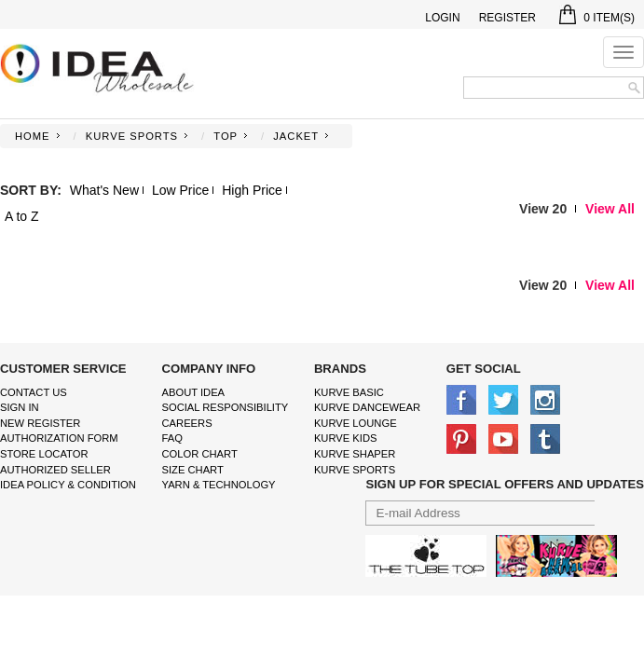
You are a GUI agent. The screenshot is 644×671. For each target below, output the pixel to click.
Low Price (180, 190)
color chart (200, 454)
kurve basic (349, 392)
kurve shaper (355, 454)
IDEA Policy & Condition (68, 485)
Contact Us (34, 392)
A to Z (22, 216)
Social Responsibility (226, 407)
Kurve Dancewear (367, 407)
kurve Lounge (356, 423)
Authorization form (59, 438)
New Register (40, 423)
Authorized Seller (55, 470)
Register (507, 18)
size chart (193, 470)
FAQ (172, 438)
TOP (226, 136)
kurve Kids (346, 438)
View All (610, 209)
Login (442, 18)
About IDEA (194, 392)
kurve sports (355, 470)
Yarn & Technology (219, 485)
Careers (187, 423)
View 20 (543, 209)
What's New (104, 190)
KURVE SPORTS (132, 136)
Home (33, 136)
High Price (252, 190)
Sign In (20, 407)
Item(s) (597, 18)
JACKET (296, 136)
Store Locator (44, 454)
